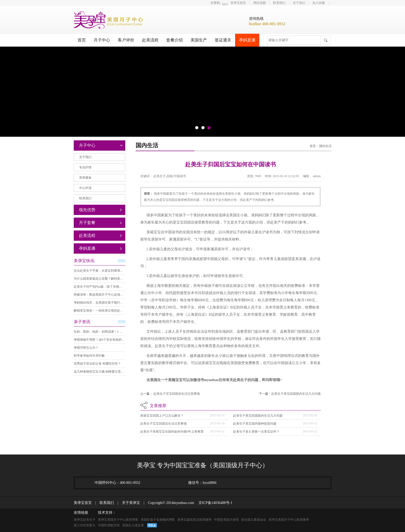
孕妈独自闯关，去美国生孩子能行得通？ (102, 303)
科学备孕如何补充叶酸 (89, 356)
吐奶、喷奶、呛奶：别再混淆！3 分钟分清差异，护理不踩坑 (115, 332)
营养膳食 (85, 178)
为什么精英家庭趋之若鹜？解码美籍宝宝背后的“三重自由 (113, 279)
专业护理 (85, 167)
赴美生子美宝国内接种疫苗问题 (255, 424)
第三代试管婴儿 (85, 525)
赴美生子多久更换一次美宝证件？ (256, 432)
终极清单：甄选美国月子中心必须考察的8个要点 (107, 295)
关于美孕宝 (129, 503)
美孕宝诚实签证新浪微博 (194, 520)
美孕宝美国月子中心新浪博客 (118, 520)
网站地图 (260, 3)
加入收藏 (319, 3)
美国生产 (199, 40)
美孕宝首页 (238, 3)
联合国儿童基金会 (254, 520)
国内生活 (325, 146)
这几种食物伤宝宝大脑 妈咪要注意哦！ (100, 372)
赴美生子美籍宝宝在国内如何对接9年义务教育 (172, 432)
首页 (82, 40)
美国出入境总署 (133, 525)
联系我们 (279, 3)
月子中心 (102, 40)
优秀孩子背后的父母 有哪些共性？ (97, 364)
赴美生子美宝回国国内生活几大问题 (296, 394)
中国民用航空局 (109, 525)
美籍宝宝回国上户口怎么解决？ (162, 416)
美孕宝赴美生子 (85, 520)
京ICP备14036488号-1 (214, 503)
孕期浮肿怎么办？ (86, 348)
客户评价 (126, 40)
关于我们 (299, 3)
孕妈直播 (247, 40)
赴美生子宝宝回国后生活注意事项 (177, 394)
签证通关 (223, 40)
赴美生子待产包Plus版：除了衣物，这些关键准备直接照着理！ (117, 287)
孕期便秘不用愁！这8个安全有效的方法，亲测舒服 (109, 340)
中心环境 (85, 188)
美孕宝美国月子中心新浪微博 (289, 520)
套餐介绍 (175, 40)
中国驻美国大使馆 (226, 520)
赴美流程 (150, 40)
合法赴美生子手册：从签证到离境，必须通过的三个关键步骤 (115, 271)
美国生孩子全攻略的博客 (158, 520)
